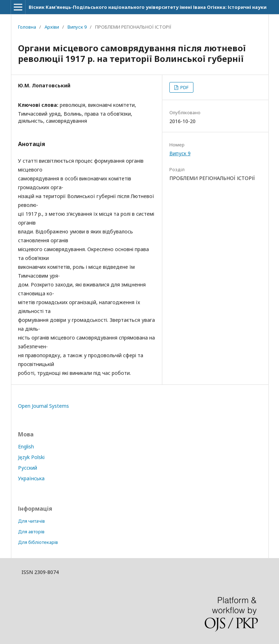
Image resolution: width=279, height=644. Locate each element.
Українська (31, 478)
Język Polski (31, 457)
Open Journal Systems (43, 406)
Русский (28, 468)
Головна (27, 27)
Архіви (52, 27)
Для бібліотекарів (38, 542)
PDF (184, 87)
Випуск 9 (77, 27)
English (26, 446)
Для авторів (31, 532)
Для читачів (31, 521)
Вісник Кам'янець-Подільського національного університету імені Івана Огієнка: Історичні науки (148, 7)
